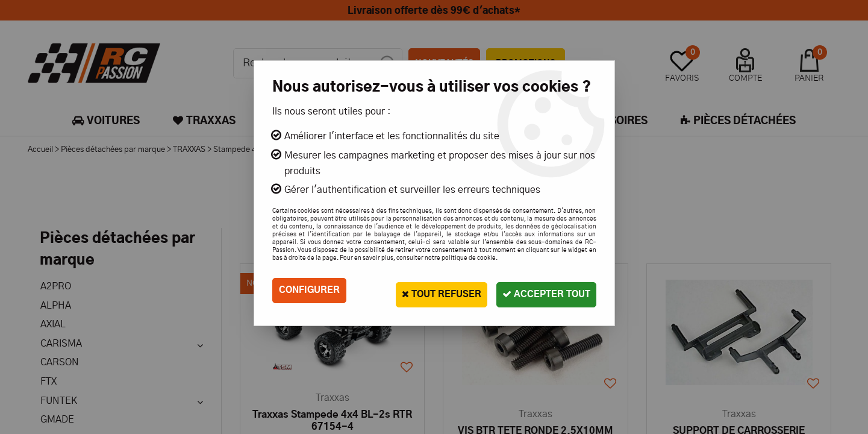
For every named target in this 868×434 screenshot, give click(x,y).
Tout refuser (424, 290)
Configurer (311, 291)
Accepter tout (541, 290)
